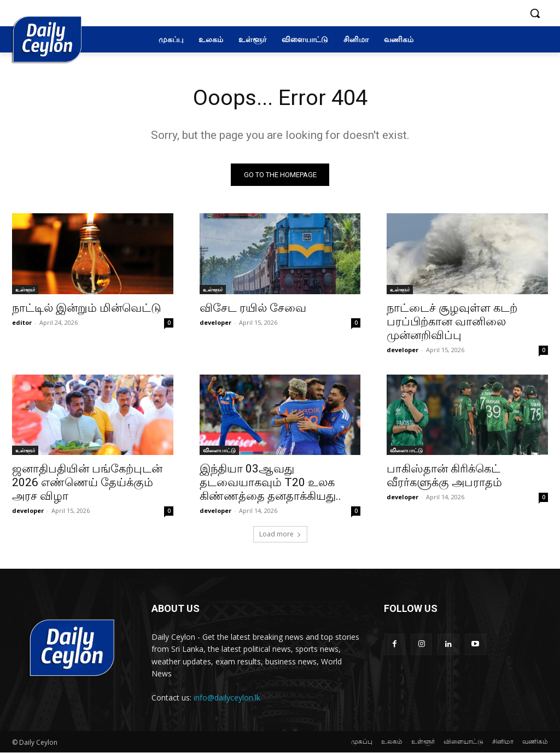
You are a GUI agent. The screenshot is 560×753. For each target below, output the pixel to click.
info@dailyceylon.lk (227, 697)
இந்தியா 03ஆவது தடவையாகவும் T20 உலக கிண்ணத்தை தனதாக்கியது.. (270, 482)
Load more (280, 535)
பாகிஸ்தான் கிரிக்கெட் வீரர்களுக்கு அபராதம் (444, 475)
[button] (535, 13)
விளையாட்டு (219, 450)
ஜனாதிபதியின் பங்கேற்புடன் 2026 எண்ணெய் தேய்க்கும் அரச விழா (87, 482)
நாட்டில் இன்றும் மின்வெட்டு (87, 307)
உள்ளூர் (25, 289)
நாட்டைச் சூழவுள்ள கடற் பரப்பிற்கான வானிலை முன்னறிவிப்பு (452, 321)
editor (22, 322)
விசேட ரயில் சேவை (253, 307)
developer (215, 322)
